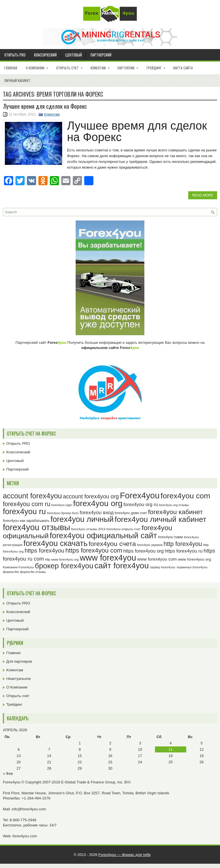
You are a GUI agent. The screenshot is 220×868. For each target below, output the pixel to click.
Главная (11, 68)
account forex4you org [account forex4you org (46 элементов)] (91, 496)
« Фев (8, 774)
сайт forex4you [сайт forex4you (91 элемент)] (121, 566)
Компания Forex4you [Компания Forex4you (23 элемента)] (18, 567)
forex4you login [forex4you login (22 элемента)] (62, 505)
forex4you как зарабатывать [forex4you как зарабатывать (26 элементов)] (26, 521)
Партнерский (101, 55)
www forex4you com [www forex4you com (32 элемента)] (157, 559)
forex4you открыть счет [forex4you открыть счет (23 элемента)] (123, 529)
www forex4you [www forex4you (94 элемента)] (108, 558)
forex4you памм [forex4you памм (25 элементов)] (171, 537)
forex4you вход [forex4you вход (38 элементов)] (97, 512)
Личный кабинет (17, 80)
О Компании (39, 66)
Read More (203, 195)
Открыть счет (71, 66)
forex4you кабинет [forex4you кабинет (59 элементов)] (175, 512)
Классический (45, 55)
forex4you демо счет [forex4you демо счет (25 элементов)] (131, 513)
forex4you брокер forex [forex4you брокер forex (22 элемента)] (63, 513)
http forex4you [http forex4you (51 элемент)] (183, 544)
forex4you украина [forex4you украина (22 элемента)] (150, 545)
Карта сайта (183, 68)
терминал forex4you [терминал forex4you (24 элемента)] (192, 567)
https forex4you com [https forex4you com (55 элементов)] (94, 550)
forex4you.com (25, 836)
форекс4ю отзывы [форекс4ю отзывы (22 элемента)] (33, 572)
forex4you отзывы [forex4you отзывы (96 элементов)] (37, 527)
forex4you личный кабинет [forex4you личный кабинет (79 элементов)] (160, 519)
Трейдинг (158, 66)
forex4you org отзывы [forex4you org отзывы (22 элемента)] (174, 505)
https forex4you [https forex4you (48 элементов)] (45, 551)
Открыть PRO (15, 55)
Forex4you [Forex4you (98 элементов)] (140, 495)
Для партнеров (19, 661)
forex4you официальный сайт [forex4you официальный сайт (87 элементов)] (103, 536)
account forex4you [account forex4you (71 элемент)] (32, 496)
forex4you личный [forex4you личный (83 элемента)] (82, 519)
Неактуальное (18, 679)
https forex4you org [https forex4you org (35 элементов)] (143, 551)
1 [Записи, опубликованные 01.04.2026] (80, 743)
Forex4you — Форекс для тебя (125, 855)
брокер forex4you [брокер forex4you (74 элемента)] (64, 566)
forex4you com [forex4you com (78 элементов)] (185, 496)
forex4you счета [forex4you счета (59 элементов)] (112, 544)
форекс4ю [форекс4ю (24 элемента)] (11, 572)
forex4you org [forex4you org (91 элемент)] (98, 503)
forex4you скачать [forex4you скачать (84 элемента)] (56, 543)
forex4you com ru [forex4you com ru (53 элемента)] (27, 504)
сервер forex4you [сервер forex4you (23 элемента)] (163, 567)
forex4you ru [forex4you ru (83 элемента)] (24, 512)
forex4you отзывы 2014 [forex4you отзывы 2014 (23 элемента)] (88, 529)
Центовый (74, 55)
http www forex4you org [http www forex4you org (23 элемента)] (62, 559)
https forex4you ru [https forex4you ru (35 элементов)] (184, 551)
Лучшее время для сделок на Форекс (45, 106)
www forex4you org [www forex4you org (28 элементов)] (194, 559)
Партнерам (130, 66)
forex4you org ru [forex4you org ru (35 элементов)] (141, 504)
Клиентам (102, 66)
